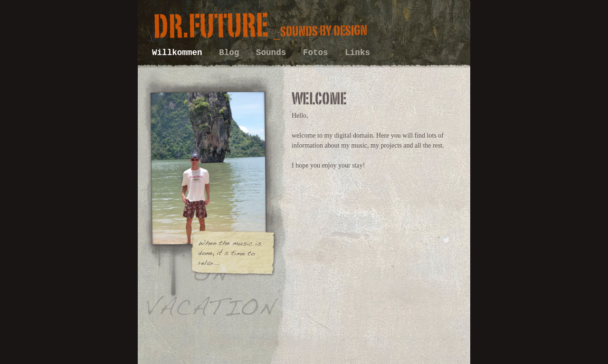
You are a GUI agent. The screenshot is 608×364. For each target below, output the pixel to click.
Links (357, 53)
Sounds (274, 53)
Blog (232, 53)
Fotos (318, 53)
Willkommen (180, 53)
